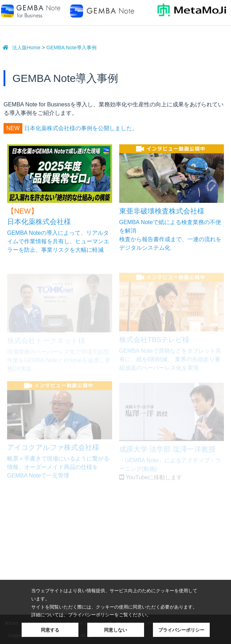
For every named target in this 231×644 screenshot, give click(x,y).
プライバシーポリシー (181, 630)
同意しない (115, 630)
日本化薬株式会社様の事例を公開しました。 (81, 128)
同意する (50, 630)
